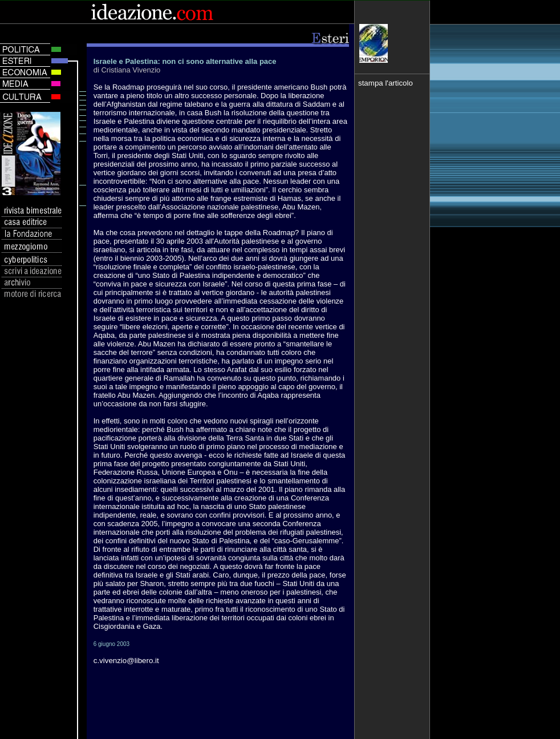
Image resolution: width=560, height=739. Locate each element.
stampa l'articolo (385, 83)
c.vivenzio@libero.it (126, 661)
